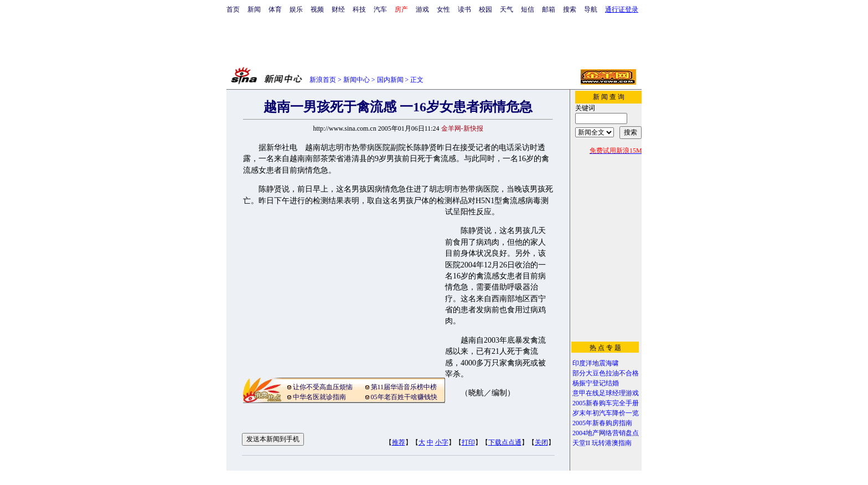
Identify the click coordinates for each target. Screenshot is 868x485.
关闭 (541, 442)
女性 (443, 9)
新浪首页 (323, 80)
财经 (338, 9)
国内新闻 (390, 80)
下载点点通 (505, 442)
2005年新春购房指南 (602, 423)
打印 (468, 442)
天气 (507, 9)
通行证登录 (622, 9)
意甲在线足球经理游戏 (606, 393)
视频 (317, 9)
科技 (359, 9)
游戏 (422, 9)
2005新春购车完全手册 (606, 403)
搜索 (570, 9)
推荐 (399, 442)
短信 (528, 9)
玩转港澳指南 (612, 443)
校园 (485, 9)
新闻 (254, 9)
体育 (275, 9)
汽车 (380, 9)
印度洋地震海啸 (596, 363)
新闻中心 (356, 80)
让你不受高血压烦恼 (323, 387)
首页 (233, 9)
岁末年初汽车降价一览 (606, 413)
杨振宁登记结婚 (596, 383)
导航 (591, 9)
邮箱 (549, 9)
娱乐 (296, 9)
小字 (442, 442)
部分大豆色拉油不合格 (606, 373)
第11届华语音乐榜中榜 (404, 387)
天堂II (581, 443)
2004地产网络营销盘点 (606, 433)
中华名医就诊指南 (319, 397)
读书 (464, 9)
